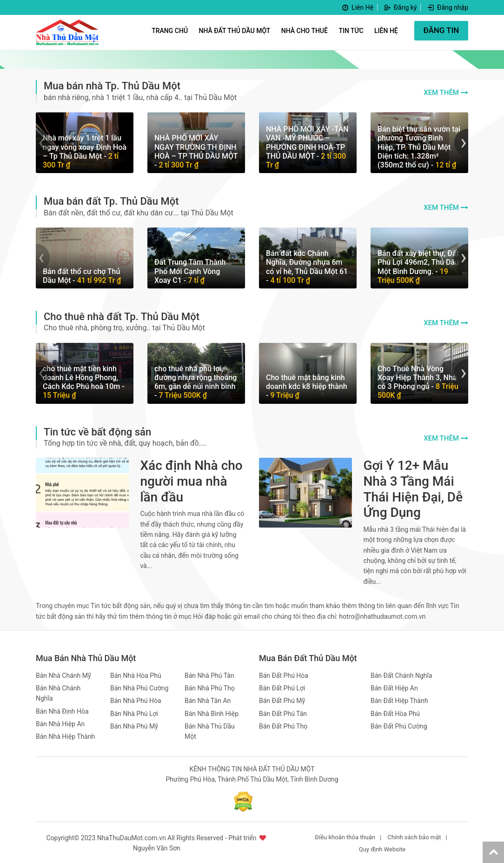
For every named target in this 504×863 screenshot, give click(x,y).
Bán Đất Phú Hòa (284, 674)
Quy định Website (382, 848)
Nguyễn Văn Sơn (157, 847)
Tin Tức (351, 31)
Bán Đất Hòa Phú (395, 712)
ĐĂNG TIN (441, 30)
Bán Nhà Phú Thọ (210, 687)
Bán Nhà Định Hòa (62, 710)
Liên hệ (386, 31)
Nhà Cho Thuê (304, 31)
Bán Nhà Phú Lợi (134, 712)
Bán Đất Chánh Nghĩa (401, 674)
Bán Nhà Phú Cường (139, 687)
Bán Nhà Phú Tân (209, 674)
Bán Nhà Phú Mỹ (134, 725)
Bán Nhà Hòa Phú (136, 674)
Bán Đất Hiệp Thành (399, 699)
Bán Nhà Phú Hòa (136, 699)
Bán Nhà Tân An (208, 699)
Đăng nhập (447, 7)
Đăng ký (400, 7)
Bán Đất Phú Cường (399, 725)
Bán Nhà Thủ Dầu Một (210, 730)
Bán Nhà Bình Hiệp (212, 712)
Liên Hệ (357, 7)
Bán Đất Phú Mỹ (282, 699)
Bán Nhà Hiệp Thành (65, 736)
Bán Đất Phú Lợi (282, 687)
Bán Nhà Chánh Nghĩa (58, 692)
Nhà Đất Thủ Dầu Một (234, 31)
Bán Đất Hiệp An (394, 687)
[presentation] (43, 142)
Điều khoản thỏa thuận (345, 836)
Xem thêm (441, 93)
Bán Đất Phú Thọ (283, 725)
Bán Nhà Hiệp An (60, 723)
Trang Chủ (169, 31)
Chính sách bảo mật (414, 836)
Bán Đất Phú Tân (283, 712)
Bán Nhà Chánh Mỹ (63, 674)
